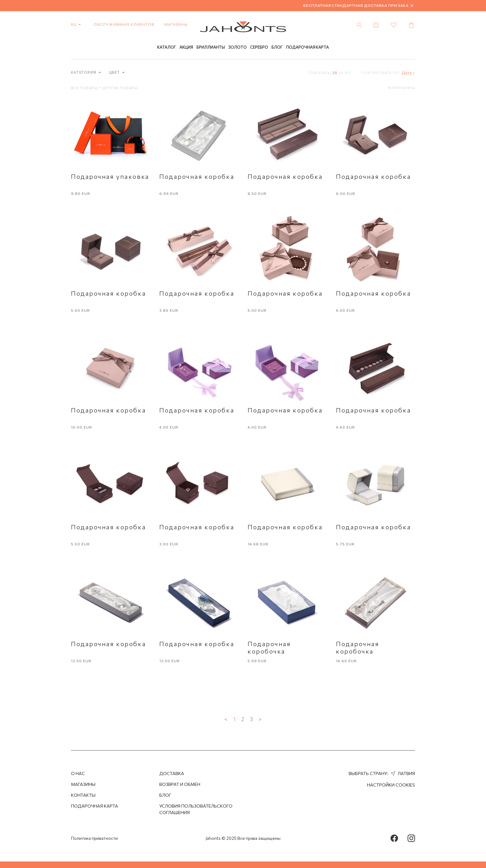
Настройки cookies (391, 785)
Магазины (176, 24)
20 (335, 73)
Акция (186, 47)
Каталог (167, 47)
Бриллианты (211, 47)
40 (341, 73)
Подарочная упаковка (110, 176)
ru (77, 24)
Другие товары (120, 88)
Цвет (117, 73)
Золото (238, 47)
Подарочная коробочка (269, 647)
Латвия (402, 773)
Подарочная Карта (307, 47)
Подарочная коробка (197, 176)
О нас (78, 773)
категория (86, 73)
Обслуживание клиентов (124, 24)
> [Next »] (260, 719)
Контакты (83, 795)
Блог (277, 47)
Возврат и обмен (180, 784)
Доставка (172, 773)
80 (347, 73)
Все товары (85, 88)
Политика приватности (94, 838)
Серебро (259, 47)
